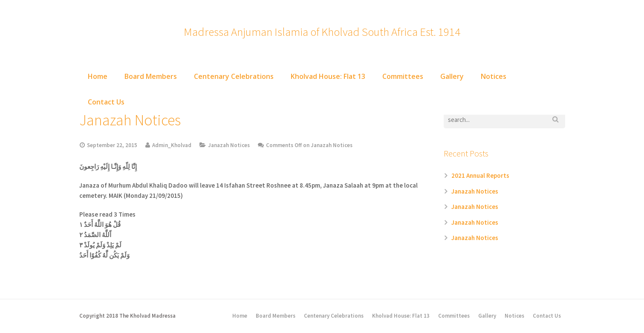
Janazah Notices (229, 145)
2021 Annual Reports (480, 175)
